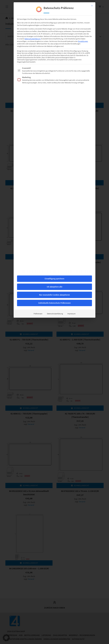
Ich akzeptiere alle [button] (55, 179)
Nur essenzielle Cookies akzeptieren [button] (54, 187)
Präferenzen (38, 206)
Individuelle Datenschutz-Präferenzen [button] (54, 195)
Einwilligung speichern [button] (54, 171)
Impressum (71, 206)
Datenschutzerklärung (55, 206)
